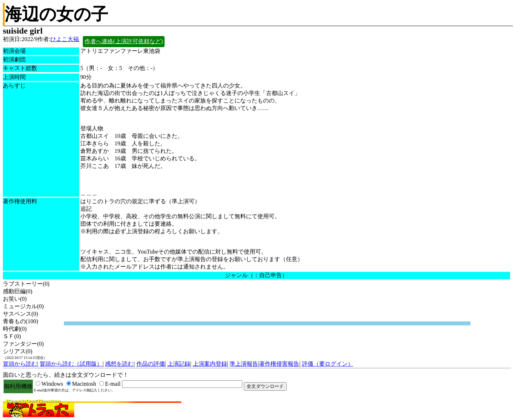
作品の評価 (151, 364)
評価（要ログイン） (328, 364)
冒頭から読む (20, 364)
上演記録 (179, 364)
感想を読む (119, 364)
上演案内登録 (210, 364)
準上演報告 (244, 364)
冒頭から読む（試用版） (71, 364)
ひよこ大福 (65, 39)
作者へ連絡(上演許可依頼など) (124, 41)
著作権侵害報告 (279, 364)
